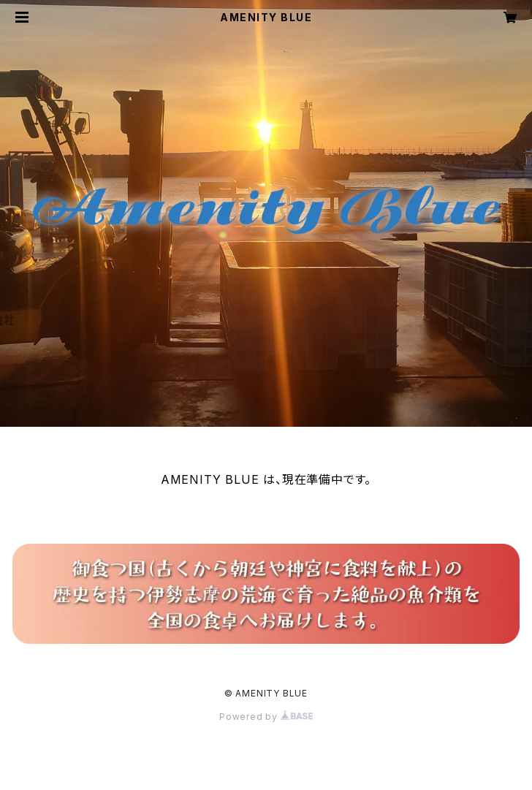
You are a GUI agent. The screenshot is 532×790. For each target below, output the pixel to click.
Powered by (266, 717)
